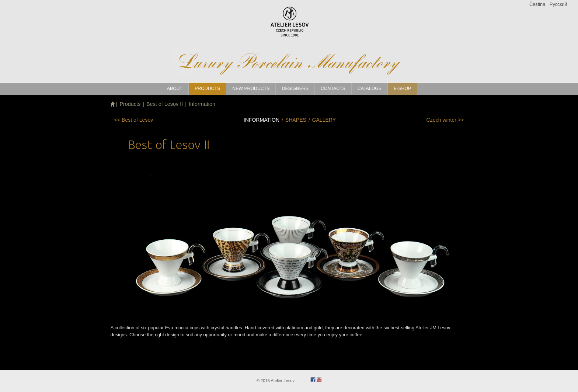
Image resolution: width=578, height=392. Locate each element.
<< (134, 120)
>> (445, 120)
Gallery (324, 120)
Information (202, 104)
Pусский (558, 4)
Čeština (537, 4)
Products (130, 104)
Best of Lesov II (165, 104)
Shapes (296, 120)
